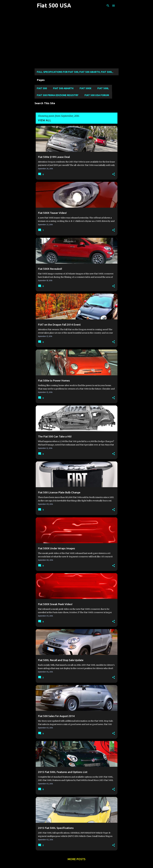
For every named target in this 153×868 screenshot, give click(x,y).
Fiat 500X (85, 88)
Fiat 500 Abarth (63, 88)
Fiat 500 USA (54, 5)
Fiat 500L (103, 88)
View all (45, 120)
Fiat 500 (42, 88)
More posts (76, 859)
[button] (114, 174)
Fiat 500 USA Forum (97, 95)
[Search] (108, 6)
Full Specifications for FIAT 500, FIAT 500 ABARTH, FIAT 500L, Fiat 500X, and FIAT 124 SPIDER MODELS (75, 73)
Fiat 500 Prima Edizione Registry (58, 95)
